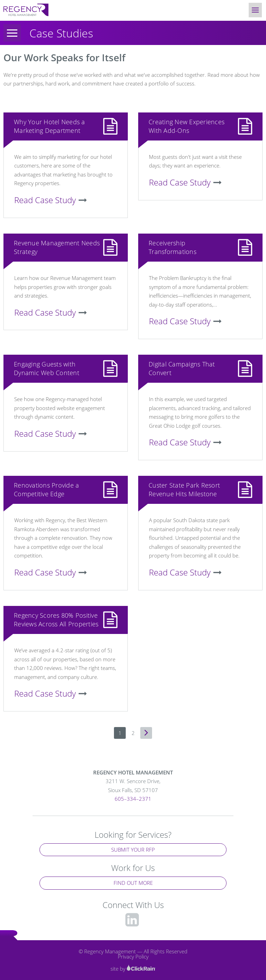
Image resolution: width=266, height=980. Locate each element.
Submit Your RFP (133, 850)
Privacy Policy (133, 956)
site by (133, 969)
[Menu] (12, 33)
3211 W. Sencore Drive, (133, 786)
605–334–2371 (133, 799)
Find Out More (133, 883)
